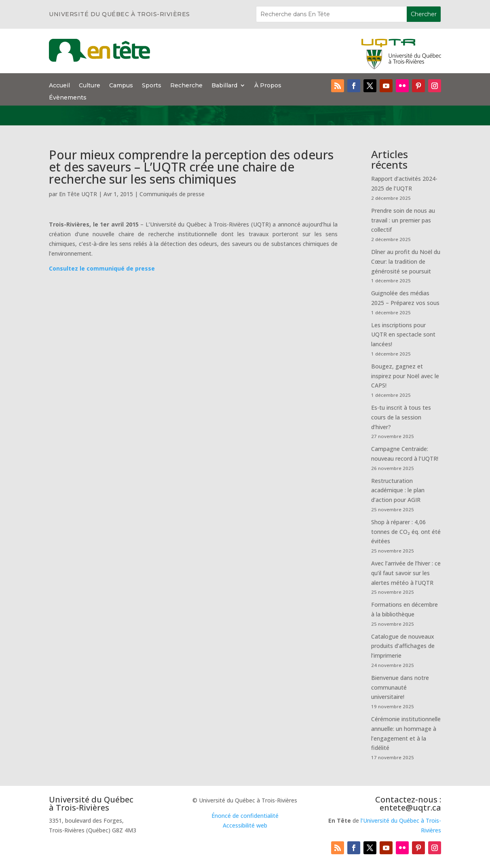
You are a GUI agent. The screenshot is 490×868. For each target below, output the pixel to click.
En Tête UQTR (78, 194)
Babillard (224, 86)
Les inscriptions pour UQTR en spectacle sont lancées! (403, 335)
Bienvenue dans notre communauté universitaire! (400, 687)
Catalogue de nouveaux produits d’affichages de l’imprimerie (403, 646)
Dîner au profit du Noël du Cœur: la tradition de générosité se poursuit (406, 261)
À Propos (268, 86)
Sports (152, 86)
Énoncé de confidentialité (245, 816)
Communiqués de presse (172, 194)
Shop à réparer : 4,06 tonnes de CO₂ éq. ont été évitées (406, 532)
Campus (121, 86)
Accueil (59, 86)
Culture (90, 86)
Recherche (186, 86)
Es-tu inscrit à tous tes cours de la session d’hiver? (401, 417)
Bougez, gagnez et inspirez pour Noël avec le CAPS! (405, 376)
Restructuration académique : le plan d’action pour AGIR (398, 490)
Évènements (68, 98)
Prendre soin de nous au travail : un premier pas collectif (403, 220)
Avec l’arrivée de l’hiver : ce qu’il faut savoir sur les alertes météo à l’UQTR (406, 573)
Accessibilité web (245, 825)
